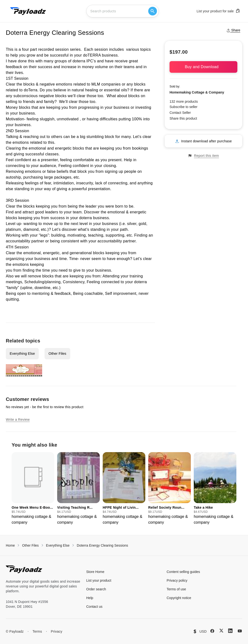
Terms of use (176, 589)
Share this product (183, 118)
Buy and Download (203, 67)
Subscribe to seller (183, 107)
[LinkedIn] (230, 631)
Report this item (203, 156)
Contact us (94, 607)
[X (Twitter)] (221, 631)
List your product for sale (218, 11)
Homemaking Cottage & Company (197, 92)
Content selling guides (183, 572)
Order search (96, 589)
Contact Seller (180, 113)
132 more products (184, 101)
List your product (99, 580)
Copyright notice (179, 598)
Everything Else (22, 353)
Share (233, 30)
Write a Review (18, 420)
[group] (33, 489)
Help (90, 598)
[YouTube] (240, 631)
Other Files (57, 353)
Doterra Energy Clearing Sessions (102, 545)
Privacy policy (177, 580)
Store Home (95, 572)
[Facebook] (212, 631)
